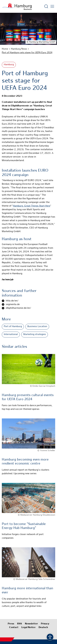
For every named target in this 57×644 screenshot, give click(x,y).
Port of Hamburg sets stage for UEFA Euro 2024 (27, 53)
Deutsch (43, 628)
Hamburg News (19, 49)
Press (11, 624)
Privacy (45, 624)
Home (5, 49)
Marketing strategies (35, 334)
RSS (20, 624)
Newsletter (31, 624)
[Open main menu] (52, 6)
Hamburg (9, 65)
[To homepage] (17, 6)
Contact (14, 628)
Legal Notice (28, 628)
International (11, 334)
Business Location (37, 327)
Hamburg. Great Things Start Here (32, 206)
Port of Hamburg (13, 327)
